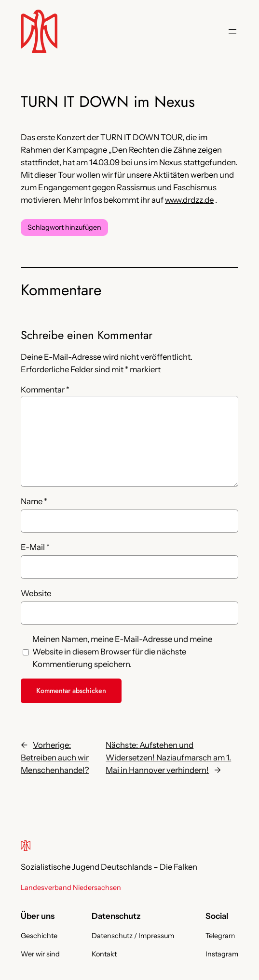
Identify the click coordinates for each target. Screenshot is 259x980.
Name (34, 501)
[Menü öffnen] (232, 31)
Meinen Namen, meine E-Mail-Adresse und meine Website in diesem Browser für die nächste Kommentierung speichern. (122, 652)
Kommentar (45, 390)
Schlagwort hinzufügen (64, 227)
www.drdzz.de (189, 200)
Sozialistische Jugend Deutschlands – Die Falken (109, 867)
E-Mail (35, 547)
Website (36, 593)
